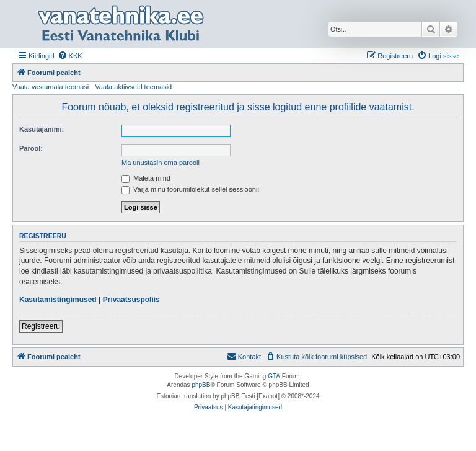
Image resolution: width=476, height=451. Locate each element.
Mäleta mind (146, 178)
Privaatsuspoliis (131, 300)
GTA (274, 376)
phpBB (201, 385)
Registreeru (41, 326)
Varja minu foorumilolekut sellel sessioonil (190, 189)
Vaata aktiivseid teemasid (133, 87)
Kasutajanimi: (42, 129)
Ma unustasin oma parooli (161, 163)
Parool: (31, 148)
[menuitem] (70, 56)
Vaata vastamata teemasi (51, 87)
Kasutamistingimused (58, 300)
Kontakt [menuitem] (244, 356)
